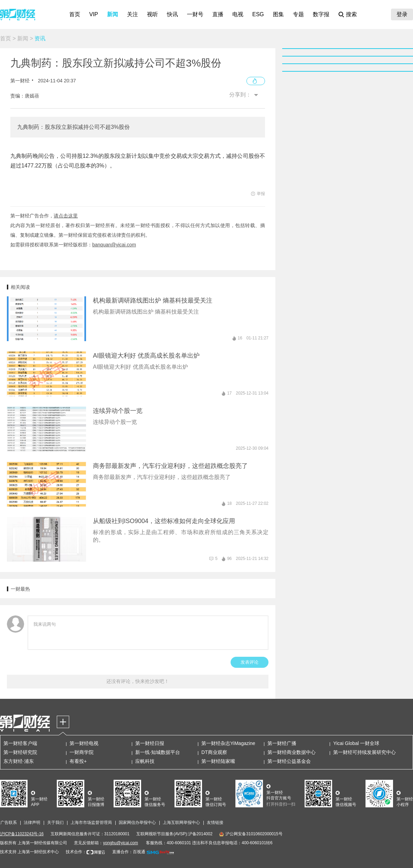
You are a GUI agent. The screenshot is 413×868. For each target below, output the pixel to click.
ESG (258, 14)
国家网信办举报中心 (137, 823)
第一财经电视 (84, 743)
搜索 (351, 14)
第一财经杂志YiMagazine (228, 743)
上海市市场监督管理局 (91, 823)
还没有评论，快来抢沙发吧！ (138, 681)
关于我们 (55, 823)
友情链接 (215, 823)
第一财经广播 (282, 743)
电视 (238, 14)
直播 (218, 14)
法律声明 (32, 823)
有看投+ (78, 761)
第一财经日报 (150, 743)
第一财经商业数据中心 (292, 752)
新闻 (113, 14)
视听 (152, 14)
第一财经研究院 (20, 752)
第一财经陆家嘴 (218, 761)
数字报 (321, 14)
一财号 (195, 14)
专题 (298, 14)
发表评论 (250, 662)
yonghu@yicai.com (120, 843)
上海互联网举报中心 (181, 823)
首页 (75, 14)
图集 (278, 14)
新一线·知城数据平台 (158, 752)
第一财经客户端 (20, 743)
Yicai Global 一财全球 (356, 743)
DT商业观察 (214, 752)
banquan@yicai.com (114, 245)
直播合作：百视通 (129, 852)
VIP (94, 14)
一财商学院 (82, 752)
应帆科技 (145, 761)
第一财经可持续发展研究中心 (364, 752)
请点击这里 (66, 216)
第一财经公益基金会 (289, 761)
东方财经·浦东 (19, 761)
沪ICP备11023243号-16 (22, 834)
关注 (133, 14)
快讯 (172, 14)
